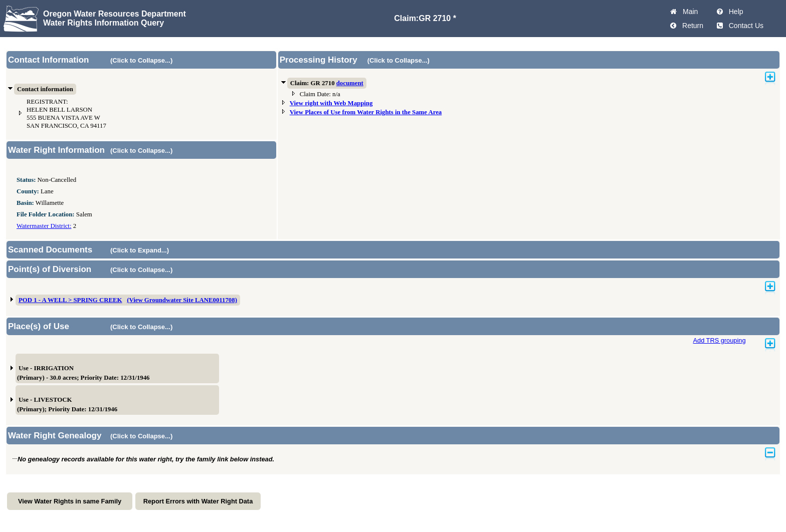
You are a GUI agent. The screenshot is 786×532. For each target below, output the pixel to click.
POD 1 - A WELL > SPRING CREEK (70, 300)
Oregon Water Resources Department (115, 14)
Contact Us (744, 26)
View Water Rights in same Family (70, 501)
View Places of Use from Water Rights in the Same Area (366, 112)
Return (691, 26)
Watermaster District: (44, 226)
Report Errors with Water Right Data (198, 501)
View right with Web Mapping (331, 103)
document (350, 83)
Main (688, 12)
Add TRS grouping (719, 340)
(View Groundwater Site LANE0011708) (182, 300)
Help (734, 12)
